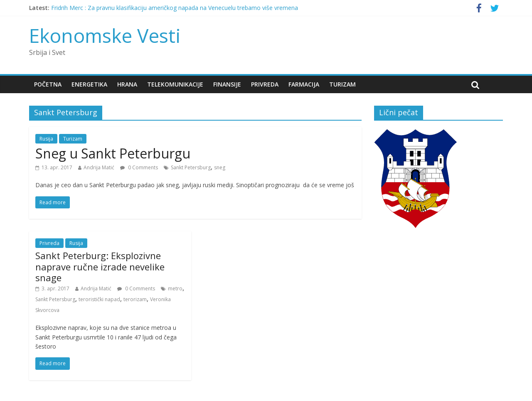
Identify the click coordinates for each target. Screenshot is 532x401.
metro (175, 288)
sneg (220, 167)
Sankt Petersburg (191, 167)
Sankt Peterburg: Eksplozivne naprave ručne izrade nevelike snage (100, 266)
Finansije (227, 84)
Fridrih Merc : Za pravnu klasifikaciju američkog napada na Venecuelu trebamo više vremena (175, 8)
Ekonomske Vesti (105, 35)
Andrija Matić (99, 167)
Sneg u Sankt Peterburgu (113, 153)
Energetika (89, 84)
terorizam (135, 299)
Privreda (265, 84)
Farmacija (304, 84)
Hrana (127, 84)
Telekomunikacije (175, 84)
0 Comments (139, 167)
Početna (48, 84)
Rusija (46, 139)
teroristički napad (99, 299)
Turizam (342, 84)
